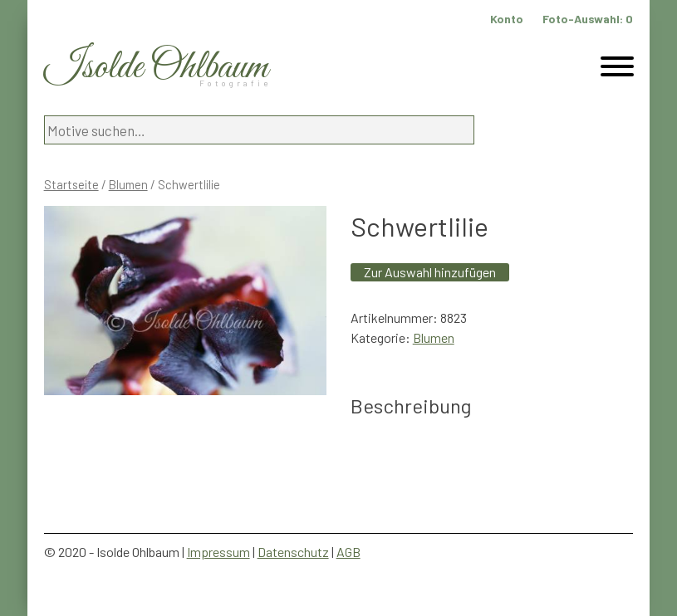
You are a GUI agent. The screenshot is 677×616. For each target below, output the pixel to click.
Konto (507, 19)
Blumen (128, 184)
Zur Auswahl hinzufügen (430, 272)
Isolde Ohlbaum (156, 68)
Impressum (218, 552)
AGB (348, 552)
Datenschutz (293, 552)
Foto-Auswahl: (588, 19)
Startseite (71, 184)
